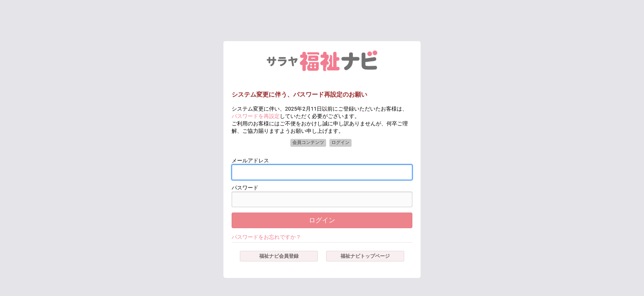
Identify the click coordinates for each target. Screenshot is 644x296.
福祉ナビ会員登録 (279, 256)
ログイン (322, 220)
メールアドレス (250, 161)
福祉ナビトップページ (365, 256)
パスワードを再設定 (256, 116)
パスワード (245, 188)
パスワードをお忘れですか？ (266, 237)
